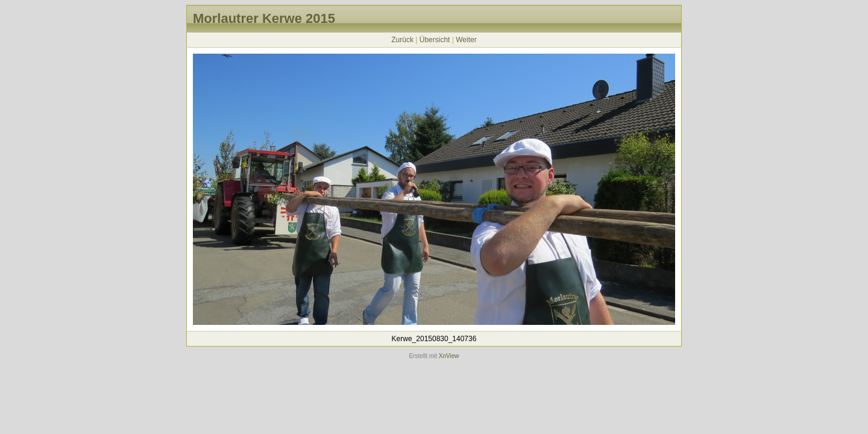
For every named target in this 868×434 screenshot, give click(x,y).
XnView (449, 356)
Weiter (466, 40)
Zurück (402, 40)
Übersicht (435, 40)
